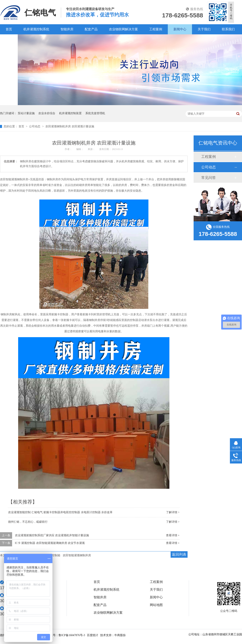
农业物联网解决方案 (123, 29)
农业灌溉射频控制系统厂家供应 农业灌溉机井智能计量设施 (52, 535)
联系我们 (228, 29)
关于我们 (204, 29)
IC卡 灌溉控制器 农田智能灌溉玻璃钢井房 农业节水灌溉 (50, 543)
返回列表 (179, 554)
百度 (9, 39)
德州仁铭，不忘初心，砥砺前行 (28, 522)
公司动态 (35, 126)
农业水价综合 (47, 113)
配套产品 (91, 29)
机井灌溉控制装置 (70, 113)
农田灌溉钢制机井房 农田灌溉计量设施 (70, 126)
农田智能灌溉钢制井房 (77, 555)
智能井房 (67, 29)
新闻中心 (180, 29)
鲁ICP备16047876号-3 (72, 635)
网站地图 (156, 605)
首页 (9, 29)
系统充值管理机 (95, 113)
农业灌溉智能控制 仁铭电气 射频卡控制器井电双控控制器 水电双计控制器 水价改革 (60, 512)
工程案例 (156, 29)
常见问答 (209, 178)
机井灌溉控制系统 (36, 29)
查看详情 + (173, 535)
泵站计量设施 (26, 113)
